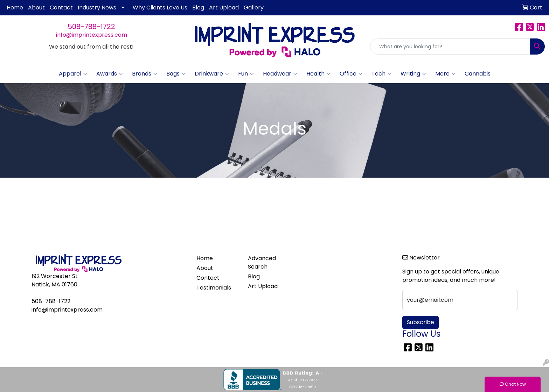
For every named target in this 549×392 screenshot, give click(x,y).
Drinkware (212, 74)
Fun (246, 74)
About (36, 8)
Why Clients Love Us (160, 8)
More (445, 74)
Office (351, 74)
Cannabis (478, 74)
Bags (176, 74)
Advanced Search (262, 262)
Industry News (97, 8)
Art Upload (224, 8)
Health (318, 74)
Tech (381, 74)
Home (15, 8)
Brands (145, 74)
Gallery (254, 8)
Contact (61, 8)
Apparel (73, 74)
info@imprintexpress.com (92, 35)
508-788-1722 (91, 27)
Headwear (280, 74)
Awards (110, 74)
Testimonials (214, 288)
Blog (198, 8)
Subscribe (421, 322)
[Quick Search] (450, 47)
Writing (413, 74)
